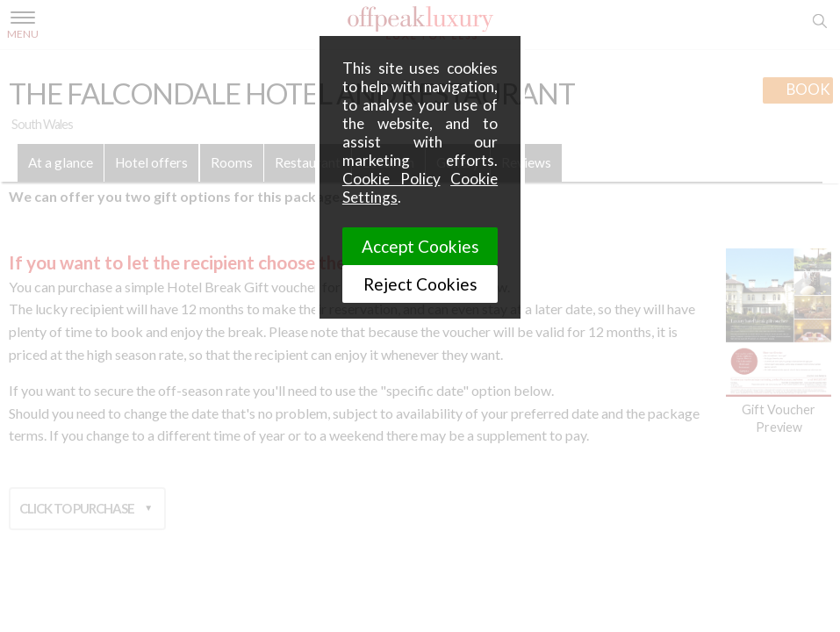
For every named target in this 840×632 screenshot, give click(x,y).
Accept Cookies (420, 246)
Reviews (526, 162)
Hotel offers (151, 162)
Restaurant (308, 162)
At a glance (61, 162)
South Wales (42, 124)
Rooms (232, 162)
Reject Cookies (420, 284)
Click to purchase (77, 503)
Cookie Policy (391, 179)
